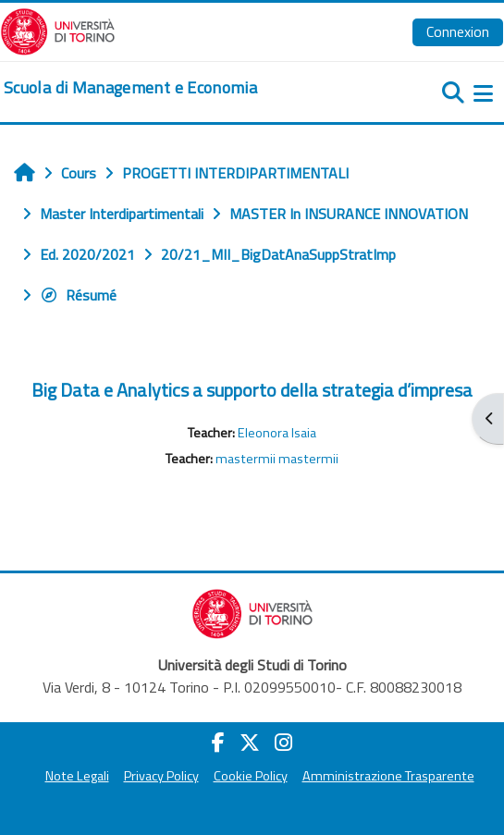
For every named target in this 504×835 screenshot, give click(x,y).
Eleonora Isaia (277, 433)
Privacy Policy (161, 776)
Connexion (458, 31)
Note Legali (77, 776)
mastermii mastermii (277, 459)
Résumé (78, 295)
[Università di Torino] (58, 30)
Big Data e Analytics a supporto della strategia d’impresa (252, 390)
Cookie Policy (251, 776)
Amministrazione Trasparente (388, 776)
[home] (130, 88)
